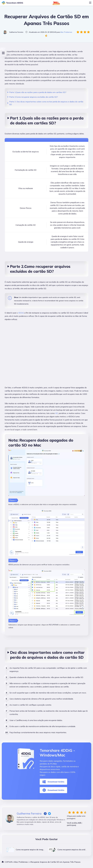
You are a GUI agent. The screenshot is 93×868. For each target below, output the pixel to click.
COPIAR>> (8, 862)
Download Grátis (53, 782)
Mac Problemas (66, 32)
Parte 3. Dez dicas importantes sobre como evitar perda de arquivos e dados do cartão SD (46, 103)
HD (57, 413)
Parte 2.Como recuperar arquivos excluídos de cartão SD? (34, 97)
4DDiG (21, 313)
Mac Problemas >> (22, 862)
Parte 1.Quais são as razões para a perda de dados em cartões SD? (38, 92)
